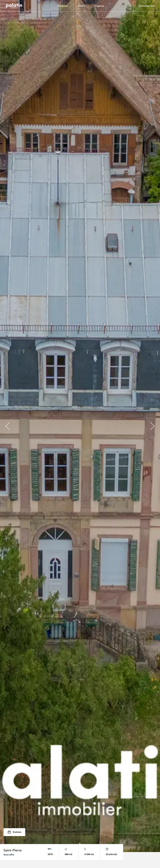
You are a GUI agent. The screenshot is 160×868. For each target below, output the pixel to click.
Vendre (81, 6)
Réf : (50, 849)
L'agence (99, 6)
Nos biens (62, 6)
